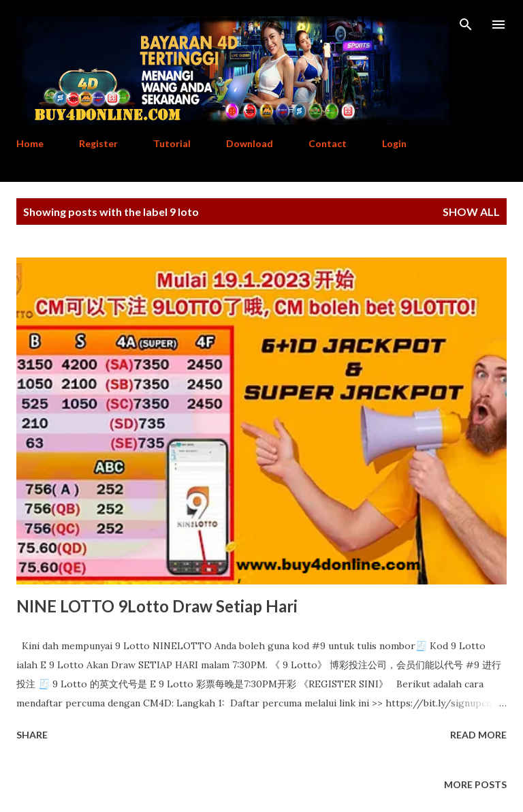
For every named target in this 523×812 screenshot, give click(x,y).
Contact (328, 143)
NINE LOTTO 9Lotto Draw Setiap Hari (157, 606)
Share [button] (32, 735)
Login (394, 143)
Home (30, 143)
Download (250, 143)
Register (98, 143)
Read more (478, 735)
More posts (475, 784)
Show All (471, 212)
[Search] (466, 25)
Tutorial (172, 143)
